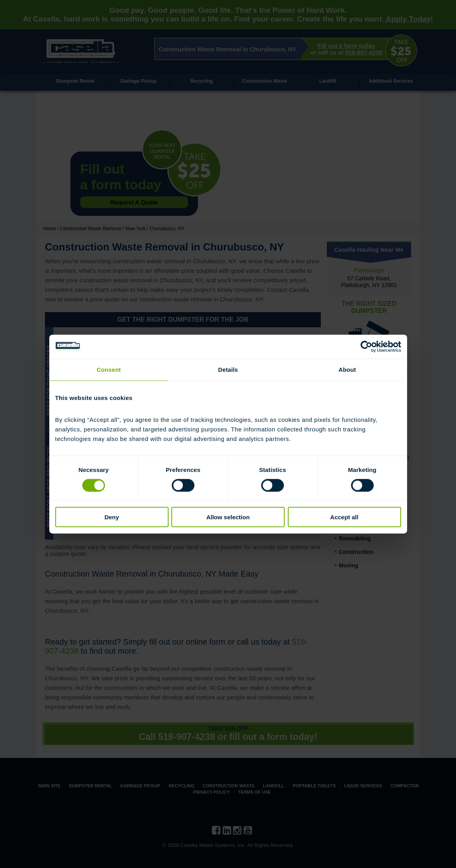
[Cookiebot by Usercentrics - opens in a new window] (366, 346)
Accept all (344, 517)
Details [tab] (228, 369)
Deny (112, 517)
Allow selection (228, 517)
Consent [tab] (109, 369)
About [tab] (347, 369)
